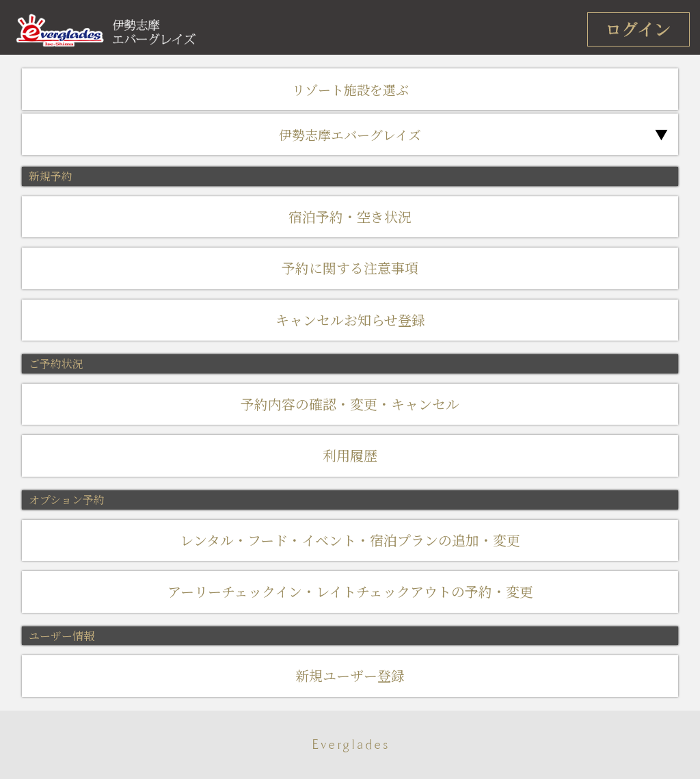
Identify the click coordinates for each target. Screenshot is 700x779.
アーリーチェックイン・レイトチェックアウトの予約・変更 (350, 591)
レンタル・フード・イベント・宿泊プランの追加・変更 (350, 540)
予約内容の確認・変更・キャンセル (350, 404)
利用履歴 (350, 455)
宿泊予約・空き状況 (350, 216)
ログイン (638, 29)
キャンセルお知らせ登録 (350, 320)
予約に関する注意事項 (350, 268)
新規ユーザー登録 (350, 675)
